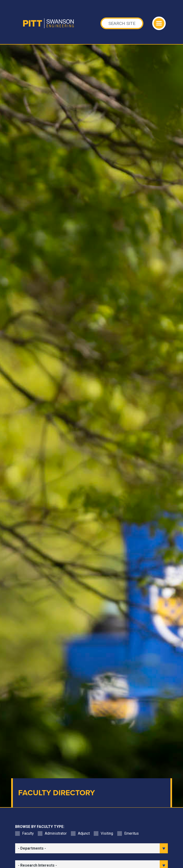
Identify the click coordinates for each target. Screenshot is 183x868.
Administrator (56, 833)
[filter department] (92, 848)
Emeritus (131, 833)
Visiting (107, 833)
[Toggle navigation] (159, 23)
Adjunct (84, 833)
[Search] (122, 23)
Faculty (28, 833)
